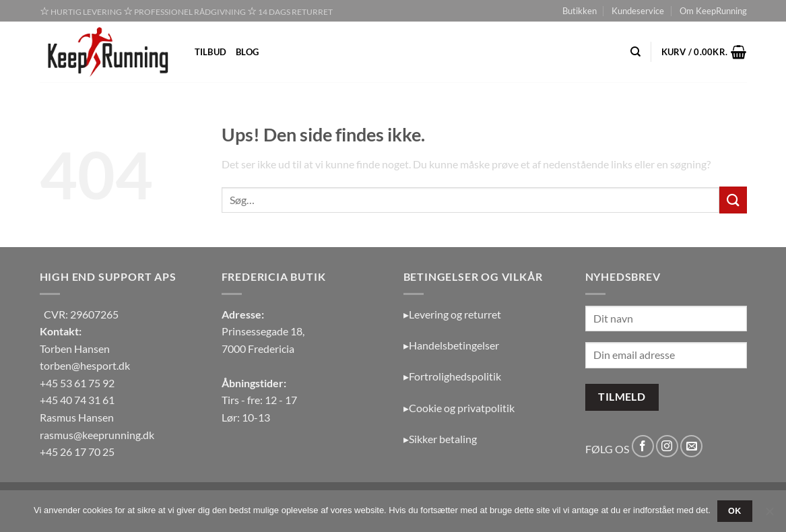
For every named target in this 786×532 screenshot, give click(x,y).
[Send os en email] (691, 446)
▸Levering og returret (452, 314)
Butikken (580, 11)
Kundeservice (638, 11)
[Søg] (635, 52)
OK (735, 511)
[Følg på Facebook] (643, 446)
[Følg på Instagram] (667, 446)
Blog (247, 52)
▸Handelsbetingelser (451, 345)
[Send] (733, 200)
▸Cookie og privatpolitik (459, 408)
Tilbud (211, 52)
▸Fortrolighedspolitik (452, 376)
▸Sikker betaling (440, 439)
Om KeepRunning (713, 11)
